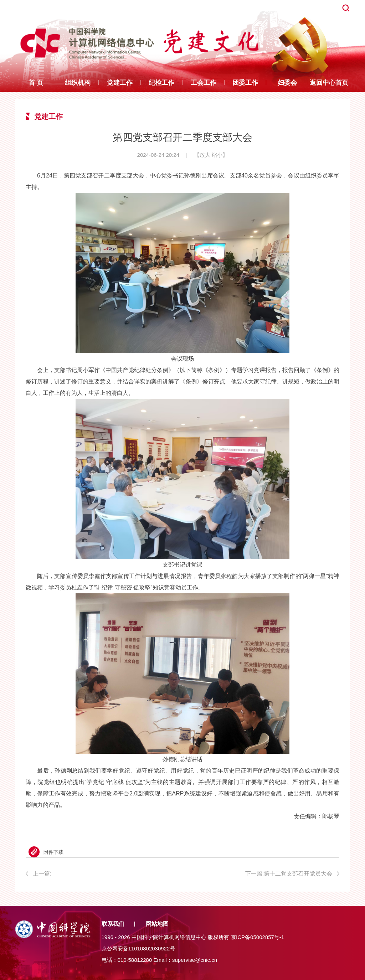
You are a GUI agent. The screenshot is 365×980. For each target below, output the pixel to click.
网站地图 (157, 924)
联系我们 (113, 924)
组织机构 (78, 83)
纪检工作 (161, 83)
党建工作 (120, 83)
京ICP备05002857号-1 (257, 937)
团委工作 (245, 83)
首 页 (36, 83)
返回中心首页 (329, 83)
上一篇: (101, 875)
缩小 (217, 155)
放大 (205, 155)
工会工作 (204, 83)
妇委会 (287, 83)
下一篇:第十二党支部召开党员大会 (289, 874)
